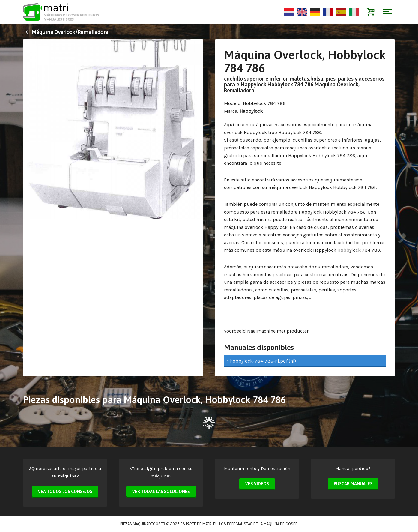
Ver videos (257, 484)
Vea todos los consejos (65, 492)
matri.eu (210, 524)
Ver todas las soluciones (161, 492)
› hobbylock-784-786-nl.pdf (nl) (261, 361)
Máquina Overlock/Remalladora (66, 32)
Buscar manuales (353, 484)
